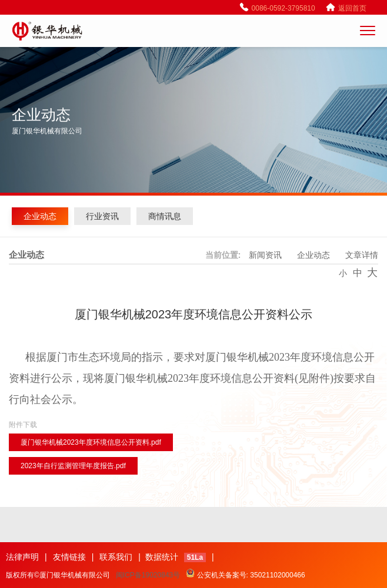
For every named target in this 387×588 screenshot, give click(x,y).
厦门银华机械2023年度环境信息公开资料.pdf (91, 442)
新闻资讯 (265, 255)
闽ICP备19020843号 (148, 575)
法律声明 (22, 557)
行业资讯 (102, 216)
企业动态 (40, 216)
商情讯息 (165, 216)
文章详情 (362, 255)
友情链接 (69, 557)
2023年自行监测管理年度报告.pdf (73, 466)
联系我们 (116, 557)
